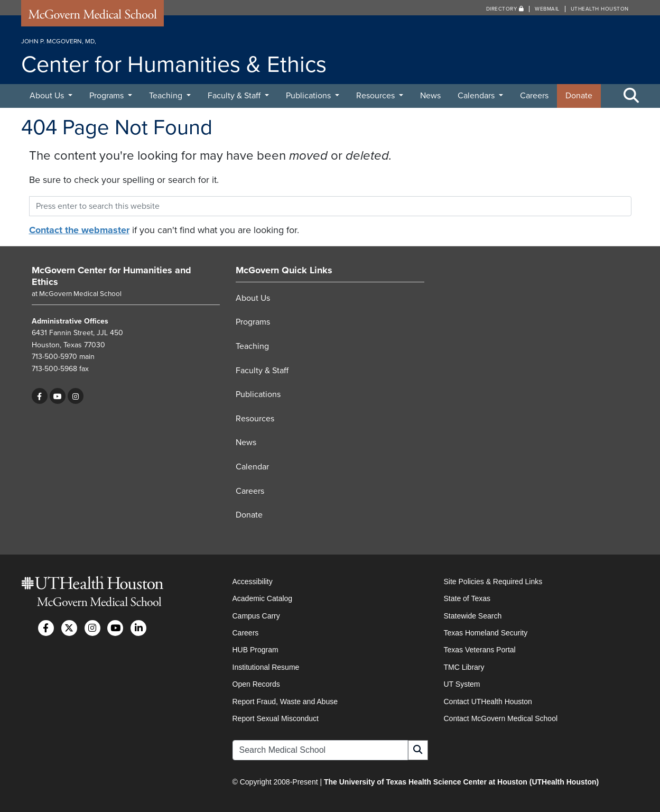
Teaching (167, 96)
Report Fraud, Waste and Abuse (285, 702)
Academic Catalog (263, 598)
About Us (48, 96)
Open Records (256, 684)
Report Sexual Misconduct (276, 718)
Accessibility (253, 582)
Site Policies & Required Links (493, 582)
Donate (579, 96)
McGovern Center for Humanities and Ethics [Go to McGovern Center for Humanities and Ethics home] (111, 276)
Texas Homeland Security (486, 633)
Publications (309, 96)
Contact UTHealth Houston (488, 702)
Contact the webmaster (79, 230)
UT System (462, 684)
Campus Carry (256, 616)
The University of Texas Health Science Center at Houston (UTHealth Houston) (461, 782)
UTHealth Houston (600, 9)
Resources (377, 96)
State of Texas (467, 598)
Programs (108, 96)
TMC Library (464, 667)
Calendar (252, 467)
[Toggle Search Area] (631, 96)
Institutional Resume (266, 667)
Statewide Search (473, 616)
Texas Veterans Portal (480, 650)
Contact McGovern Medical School (501, 718)
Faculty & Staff (235, 96)
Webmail (547, 9)
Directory (505, 9)
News (430, 96)
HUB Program (255, 650)
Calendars (477, 96)
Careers (534, 96)
